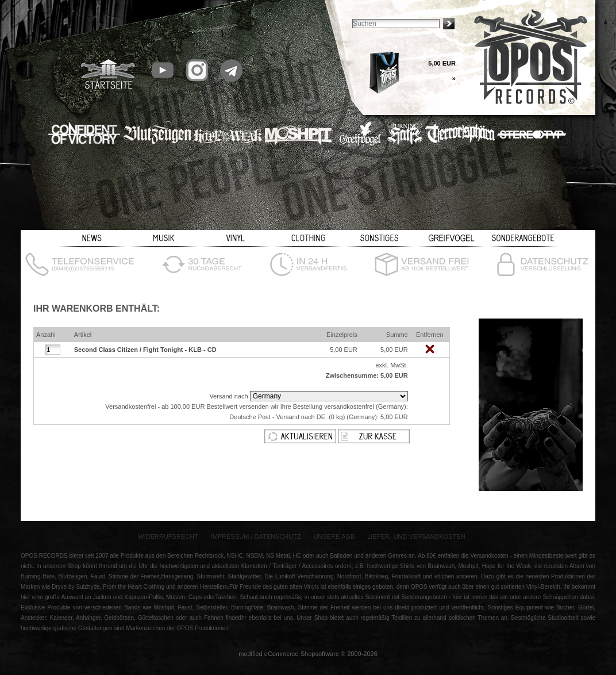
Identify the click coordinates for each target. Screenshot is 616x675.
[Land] (329, 396)
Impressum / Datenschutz (256, 536)
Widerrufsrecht (168, 536)
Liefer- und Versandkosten (416, 536)
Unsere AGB (334, 536)
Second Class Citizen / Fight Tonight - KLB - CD (145, 350)
